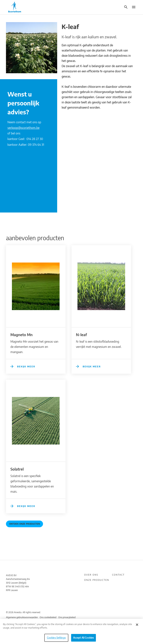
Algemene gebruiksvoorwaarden (22, 617)
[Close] (137, 626)
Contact (118, 575)
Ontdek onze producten (24, 524)
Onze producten (97, 580)
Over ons (91, 575)
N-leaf (81, 335)
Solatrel (17, 469)
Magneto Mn (22, 335)
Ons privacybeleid (67, 617)
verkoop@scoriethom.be (23, 128)
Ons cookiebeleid (48, 617)
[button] (126, 7)
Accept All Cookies (84, 639)
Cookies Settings (56, 639)
